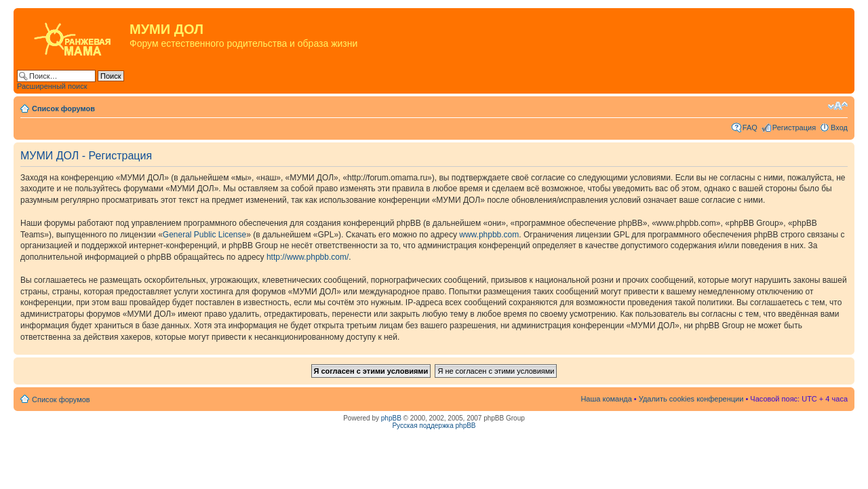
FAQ (750, 128)
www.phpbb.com (489, 235)
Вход (839, 128)
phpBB (391, 418)
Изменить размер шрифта (838, 106)
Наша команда (606, 399)
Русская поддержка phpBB (434, 426)
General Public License (204, 235)
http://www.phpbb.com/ (308, 257)
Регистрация (794, 128)
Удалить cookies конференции (691, 399)
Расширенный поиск (52, 86)
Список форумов (63, 109)
